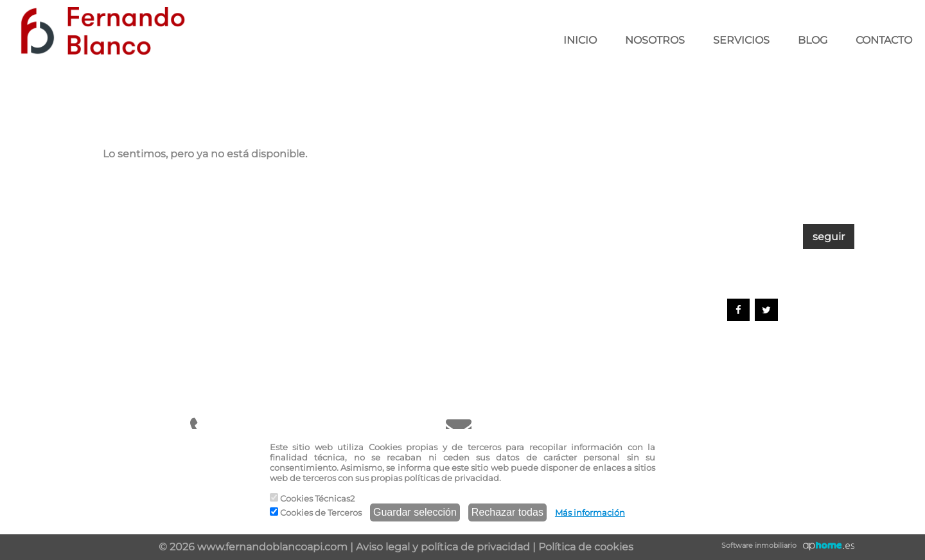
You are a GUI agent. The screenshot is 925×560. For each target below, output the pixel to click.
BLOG (813, 40)
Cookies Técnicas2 (312, 498)
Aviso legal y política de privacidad (443, 547)
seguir (829, 237)
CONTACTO (884, 40)
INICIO (580, 40)
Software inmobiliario (759, 545)
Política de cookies (586, 547)
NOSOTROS (655, 40)
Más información (590, 512)
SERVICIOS (741, 40)
